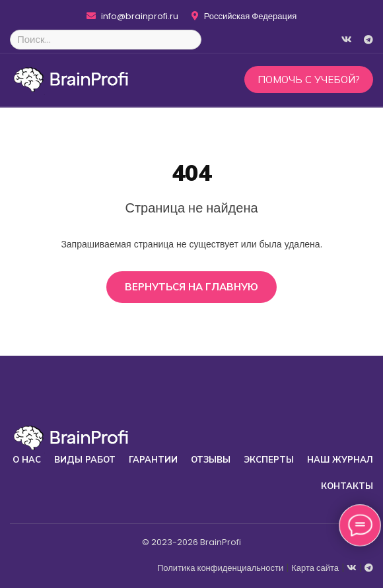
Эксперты (269, 459)
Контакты (347, 486)
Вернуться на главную (191, 287)
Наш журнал (340, 459)
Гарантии (153, 459)
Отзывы (211, 459)
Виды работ (85, 459)
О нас (27, 459)
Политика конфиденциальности (220, 568)
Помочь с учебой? (309, 80)
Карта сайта (315, 568)
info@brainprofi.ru (132, 16)
